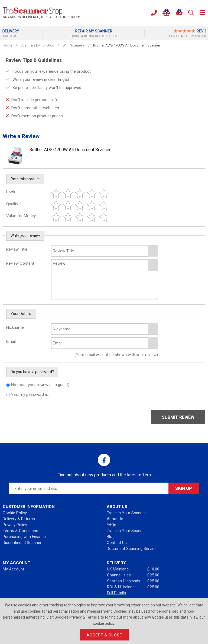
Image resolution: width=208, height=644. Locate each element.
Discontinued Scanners (23, 543)
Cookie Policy (15, 513)
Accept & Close (104, 635)
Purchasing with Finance (24, 537)
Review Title (17, 249)
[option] (149, 34)
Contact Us (117, 543)
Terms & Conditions (20, 531)
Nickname (15, 327)
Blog (111, 537)
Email (11, 341)
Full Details (116, 593)
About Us (115, 519)
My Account (13, 569)
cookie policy (104, 623)
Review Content (20, 263)
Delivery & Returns (19, 519)
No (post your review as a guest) (40, 385)
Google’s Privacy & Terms (76, 617)
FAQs (111, 525)
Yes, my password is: (30, 394)
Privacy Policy (15, 525)
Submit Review (178, 417)
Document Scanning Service (132, 549)
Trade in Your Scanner (126, 513)
